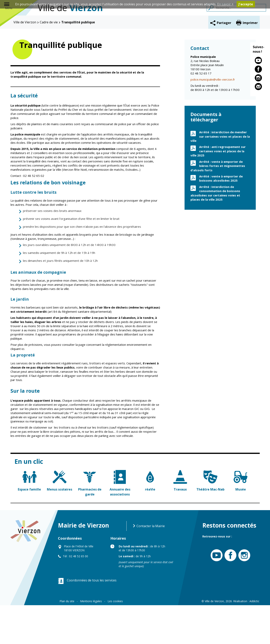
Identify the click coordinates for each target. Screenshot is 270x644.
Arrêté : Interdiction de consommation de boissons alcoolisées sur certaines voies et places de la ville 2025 (215, 232)
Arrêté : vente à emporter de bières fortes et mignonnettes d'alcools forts (218, 205)
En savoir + (225, 4)
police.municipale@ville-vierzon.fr (213, 118)
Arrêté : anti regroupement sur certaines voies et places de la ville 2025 (218, 190)
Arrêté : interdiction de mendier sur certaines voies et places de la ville (220, 175)
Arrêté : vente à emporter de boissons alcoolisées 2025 (221, 217)
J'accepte (246, 4)
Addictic (254, 640)
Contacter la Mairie (149, 565)
